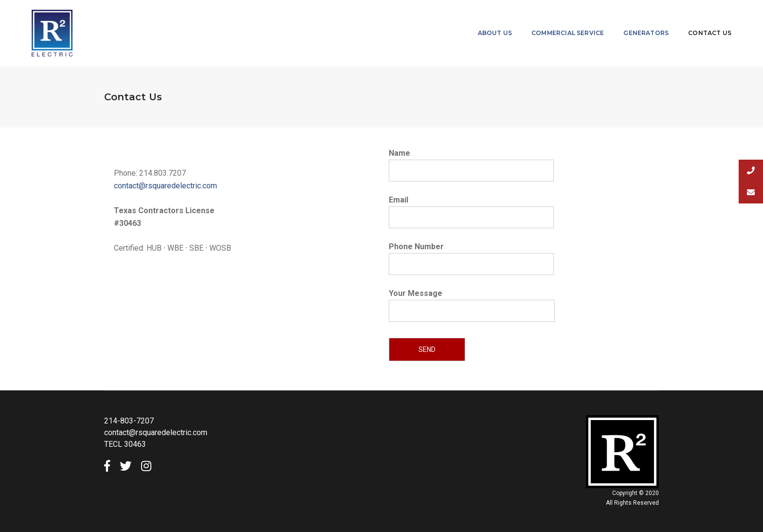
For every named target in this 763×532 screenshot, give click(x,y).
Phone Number (471, 255)
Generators (646, 33)
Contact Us (710, 33)
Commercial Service (568, 33)
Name (471, 162)
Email (471, 209)
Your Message (472, 311)
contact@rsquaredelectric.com (165, 186)
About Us (495, 33)
